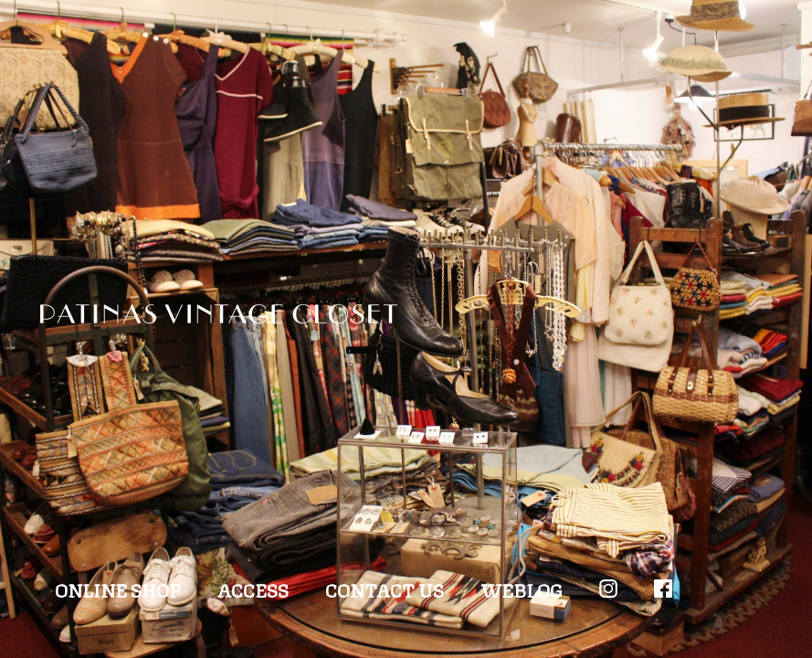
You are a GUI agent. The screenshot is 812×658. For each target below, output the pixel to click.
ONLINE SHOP (118, 589)
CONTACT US (385, 589)
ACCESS (253, 589)
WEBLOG (522, 589)
